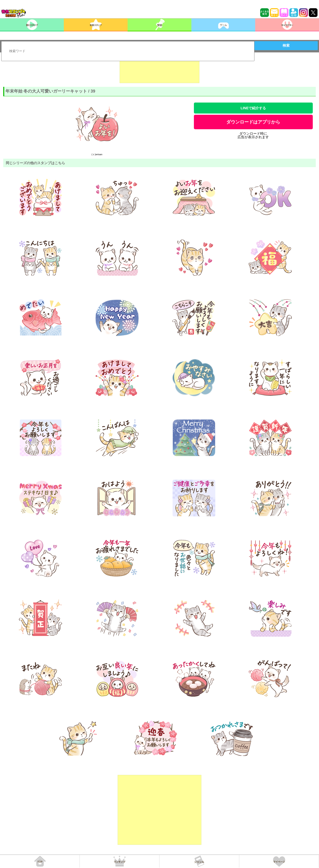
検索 (286, 45)
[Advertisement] (159, 71)
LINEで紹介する (253, 108)
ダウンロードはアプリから (253, 122)
